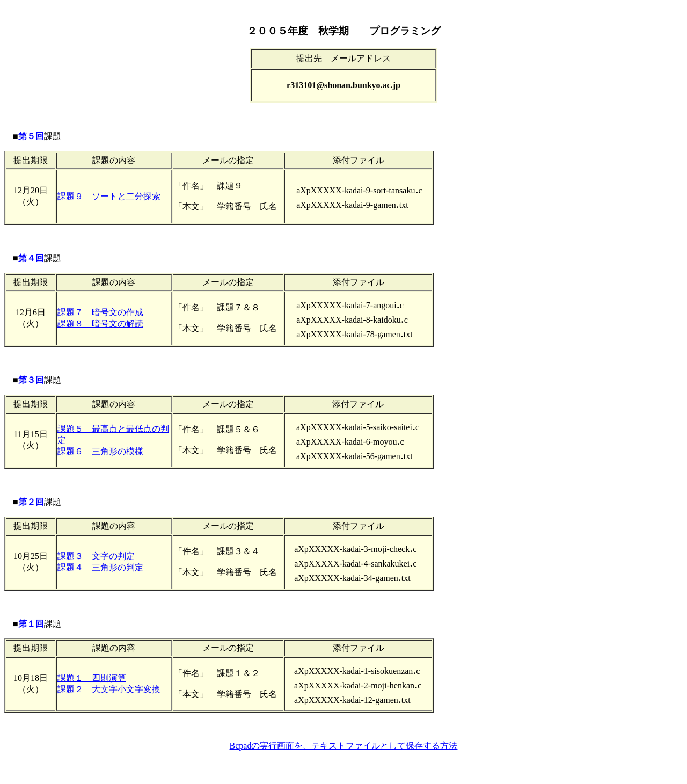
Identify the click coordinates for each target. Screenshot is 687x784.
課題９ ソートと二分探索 (109, 196)
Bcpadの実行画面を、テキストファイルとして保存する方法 (344, 746)
